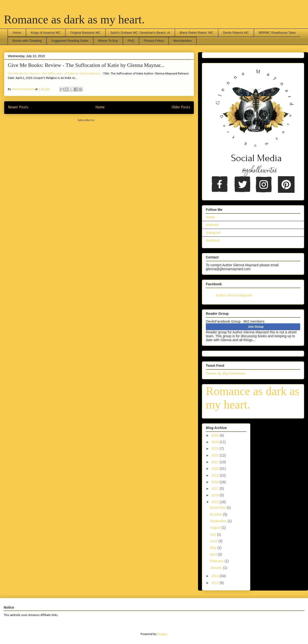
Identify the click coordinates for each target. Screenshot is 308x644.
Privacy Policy (154, 41)
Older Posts (181, 107)
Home (17, 33)
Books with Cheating (27, 41)
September (219, 521)
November (218, 508)
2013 (215, 583)
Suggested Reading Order (70, 41)
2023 (215, 449)
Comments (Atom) (108, 120)
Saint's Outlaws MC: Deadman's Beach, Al (140, 33)
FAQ (131, 41)
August (216, 528)
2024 (215, 442)
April (214, 554)
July (214, 534)
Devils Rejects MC (236, 33)
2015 (215, 502)
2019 (215, 475)
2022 (215, 455)
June (214, 541)
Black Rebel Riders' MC (196, 33)
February (217, 561)
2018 (215, 482)
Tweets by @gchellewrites (226, 373)
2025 (215, 435)
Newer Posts (18, 107)
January (217, 568)
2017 (215, 489)
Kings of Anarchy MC (46, 33)
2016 (215, 495)
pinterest (212, 225)
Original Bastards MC (86, 33)
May (214, 548)
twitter (210, 217)
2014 (215, 576)
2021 (215, 462)
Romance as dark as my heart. (74, 19)
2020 (215, 469)
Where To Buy (108, 41)
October (217, 514)
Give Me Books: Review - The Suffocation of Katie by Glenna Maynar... (86, 65)
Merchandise (182, 41)
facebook (213, 240)
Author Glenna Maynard (234, 295)
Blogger (162, 634)
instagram (213, 233)
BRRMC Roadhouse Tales (277, 33)
